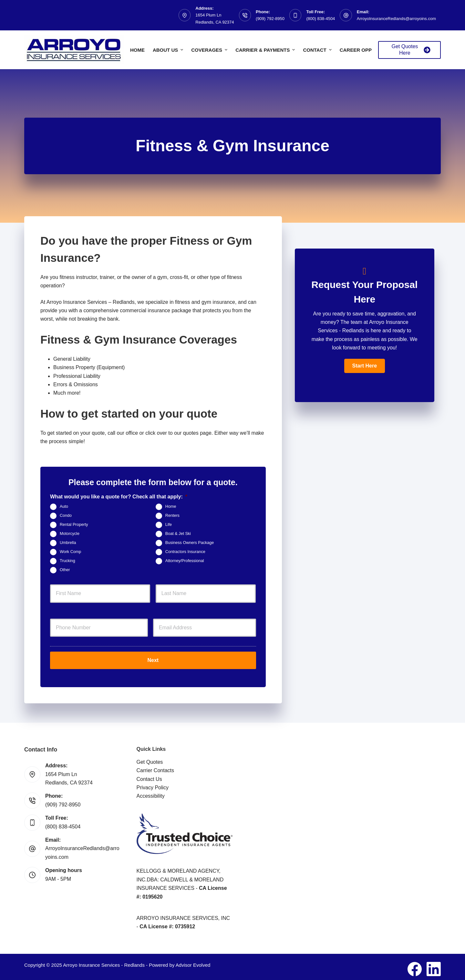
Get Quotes (150, 758)
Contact (318, 50)
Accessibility (151, 792)
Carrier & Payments (266, 50)
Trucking (67, 561)
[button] (365, 366)
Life (169, 525)
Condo (66, 516)
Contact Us (149, 775)
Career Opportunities (370, 50)
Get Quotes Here (411, 50)
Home (137, 50)
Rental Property (74, 525)
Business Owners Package (190, 543)
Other (65, 570)
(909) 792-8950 (270, 19)
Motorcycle (70, 534)
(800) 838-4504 (320, 19)
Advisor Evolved (193, 961)
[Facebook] (415, 965)
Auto (64, 506)
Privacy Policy (153, 783)
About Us (169, 50)
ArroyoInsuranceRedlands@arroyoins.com (396, 19)
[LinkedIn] (434, 965)
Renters (172, 516)
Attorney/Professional (185, 561)
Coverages (210, 50)
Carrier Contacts (155, 766)
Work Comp (70, 552)
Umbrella (68, 543)
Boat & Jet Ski (178, 534)
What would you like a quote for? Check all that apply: (119, 497)
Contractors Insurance (185, 552)
